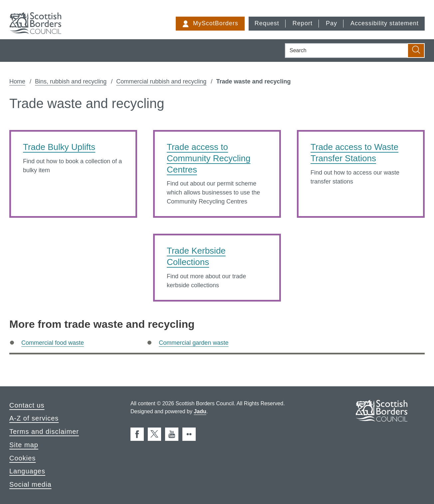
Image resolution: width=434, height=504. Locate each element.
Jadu (200, 411)
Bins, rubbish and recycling (71, 81)
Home (17, 81)
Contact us (27, 405)
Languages (27, 471)
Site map (24, 445)
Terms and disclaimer (44, 432)
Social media (30, 484)
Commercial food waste (53, 343)
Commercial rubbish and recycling (161, 81)
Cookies (22, 458)
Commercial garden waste (194, 343)
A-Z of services (34, 418)
